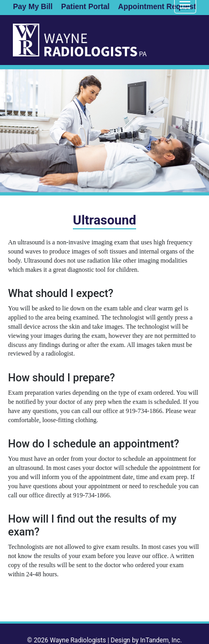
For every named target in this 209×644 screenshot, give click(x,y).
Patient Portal (85, 6)
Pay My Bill (33, 6)
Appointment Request (157, 6)
